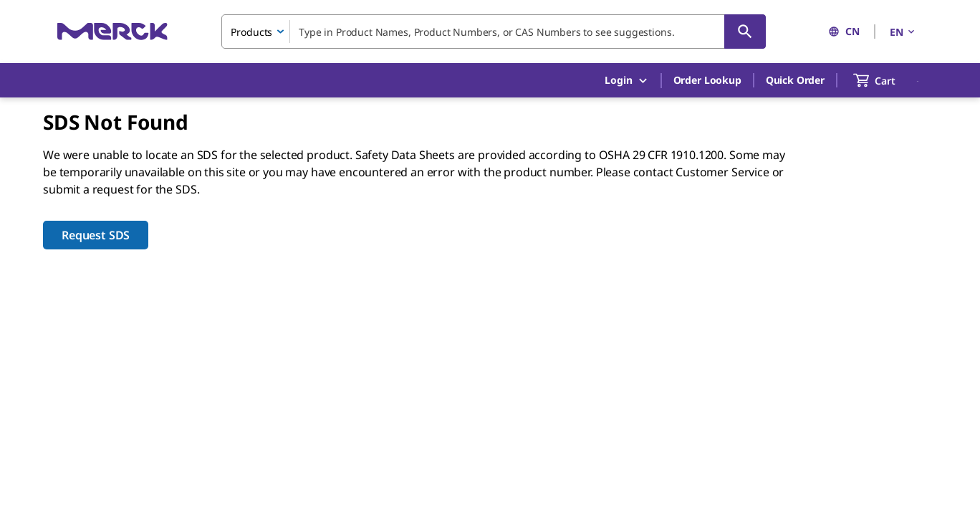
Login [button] (626, 81)
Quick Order (795, 80)
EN (903, 32)
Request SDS (96, 235)
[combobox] (494, 32)
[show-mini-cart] (887, 80)
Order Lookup (707, 80)
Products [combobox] (251, 32)
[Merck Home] (112, 31)
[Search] (745, 32)
